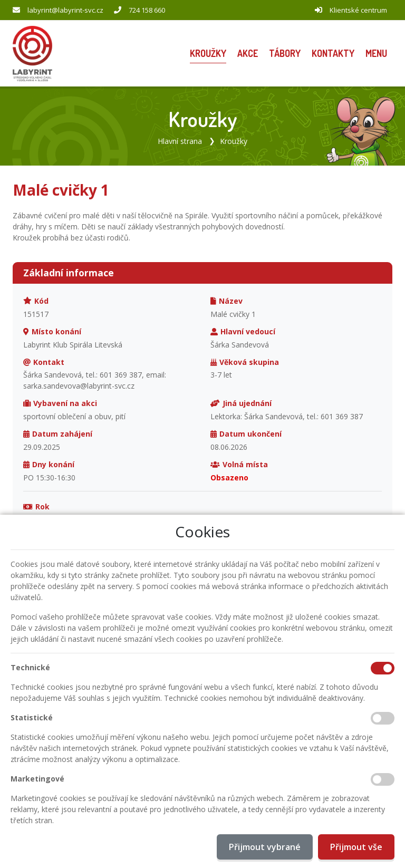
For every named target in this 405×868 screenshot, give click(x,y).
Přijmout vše (356, 847)
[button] (376, 53)
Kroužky (234, 141)
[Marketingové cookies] (383, 779)
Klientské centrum (358, 10)
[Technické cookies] (383, 668)
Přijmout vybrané (265, 847)
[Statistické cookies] (383, 718)
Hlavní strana (180, 141)
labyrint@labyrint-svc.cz (65, 10)
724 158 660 (147, 10)
